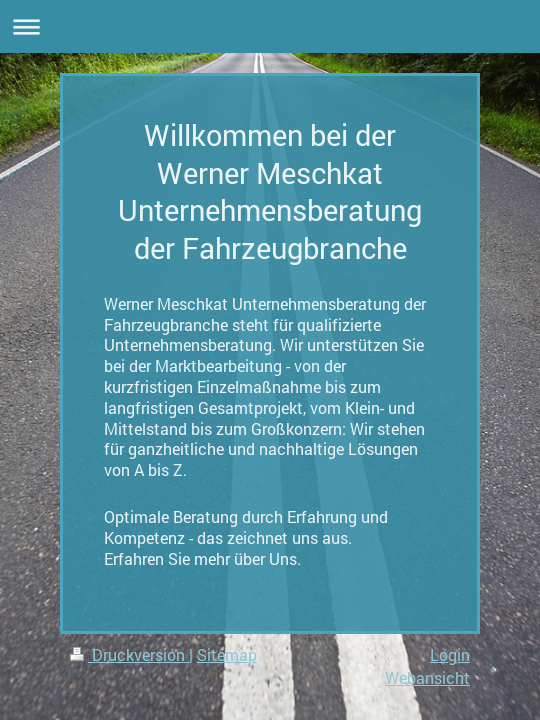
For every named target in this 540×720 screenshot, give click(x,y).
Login (450, 654)
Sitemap (227, 654)
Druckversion (129, 654)
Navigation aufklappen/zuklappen (270, 26)
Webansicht (427, 677)
